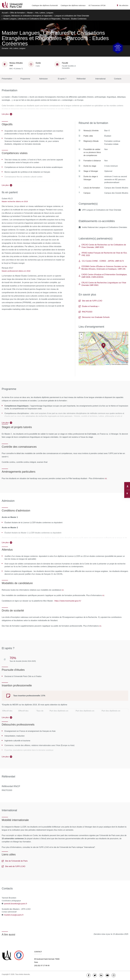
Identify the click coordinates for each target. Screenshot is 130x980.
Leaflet (107, 364)
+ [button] (81, 334)
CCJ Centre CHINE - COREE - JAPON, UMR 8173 (101, 261)
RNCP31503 (85, 312)
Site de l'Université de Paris (15, 861)
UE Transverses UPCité (97, 5)
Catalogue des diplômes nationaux (73, 5)
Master (30, 13)
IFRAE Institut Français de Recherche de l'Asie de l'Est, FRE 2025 (103, 254)
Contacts (118, 79)
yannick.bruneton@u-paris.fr (16, 904)
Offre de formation (18, 13)
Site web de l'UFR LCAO (90, 301)
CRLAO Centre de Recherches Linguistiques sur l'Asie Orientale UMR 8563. (102, 284)
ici (106, 478)
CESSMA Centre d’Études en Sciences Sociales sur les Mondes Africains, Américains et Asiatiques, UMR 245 (103, 268)
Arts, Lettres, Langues (44, 13)
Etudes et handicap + (89, 306)
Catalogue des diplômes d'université (45, 5)
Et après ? (62, 79)
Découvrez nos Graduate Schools (94, 317)
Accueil (5, 13)
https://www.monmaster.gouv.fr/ (68, 601)
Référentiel (81, 79)
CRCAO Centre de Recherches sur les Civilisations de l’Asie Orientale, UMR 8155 (102, 246)
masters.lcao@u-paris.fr (14, 915)
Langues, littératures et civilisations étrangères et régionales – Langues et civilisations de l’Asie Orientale (46, 16)
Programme (25, 79)
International (100, 79)
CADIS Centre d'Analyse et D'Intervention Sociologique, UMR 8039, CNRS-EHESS (103, 276)
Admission (43, 79)
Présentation (7, 79)
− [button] (81, 337)
